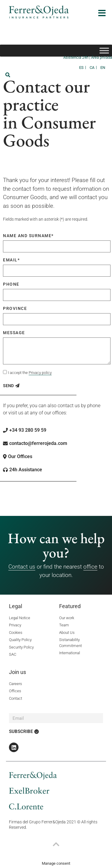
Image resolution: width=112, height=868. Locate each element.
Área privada (102, 57)
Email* (11, 260)
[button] (8, 75)
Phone (11, 284)
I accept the (30, 373)
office (90, 567)
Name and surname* (28, 236)
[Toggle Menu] (104, 50)
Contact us (22, 567)
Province (15, 308)
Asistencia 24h (76, 57)
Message (14, 333)
